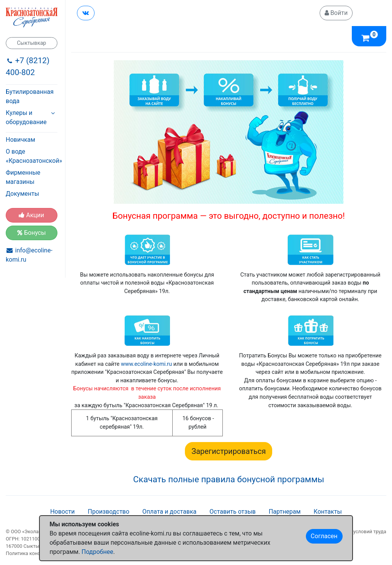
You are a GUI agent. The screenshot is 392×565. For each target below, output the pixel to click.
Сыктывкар (31, 43)
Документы (22, 194)
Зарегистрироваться (229, 451)
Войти (336, 13)
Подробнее (97, 552)
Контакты (327, 512)
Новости (62, 512)
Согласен (324, 536)
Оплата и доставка (169, 512)
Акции (31, 215)
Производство (109, 512)
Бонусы (32, 233)
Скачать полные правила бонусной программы (229, 479)
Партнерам (285, 512)
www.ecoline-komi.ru (147, 364)
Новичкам (20, 140)
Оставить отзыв (233, 512)
